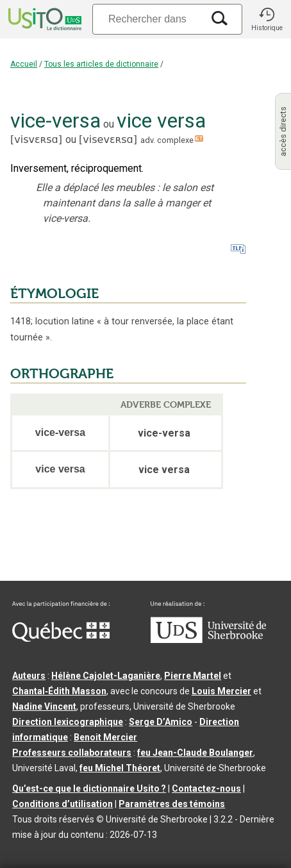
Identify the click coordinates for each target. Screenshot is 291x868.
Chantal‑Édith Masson (59, 691)
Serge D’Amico (161, 722)
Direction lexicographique (68, 722)
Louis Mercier (221, 691)
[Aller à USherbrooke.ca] (208, 640)
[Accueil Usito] (44, 19)
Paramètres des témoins (172, 804)
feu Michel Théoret (120, 768)
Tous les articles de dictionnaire (101, 64)
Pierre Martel (193, 676)
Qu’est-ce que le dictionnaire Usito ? (89, 789)
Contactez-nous (206, 789)
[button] (267, 19)
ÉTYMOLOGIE (54, 294)
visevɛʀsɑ (108, 139)
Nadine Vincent (44, 706)
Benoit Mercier (105, 737)
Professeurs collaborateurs (72, 753)
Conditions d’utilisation (62, 804)
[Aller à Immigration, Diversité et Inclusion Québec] (61, 638)
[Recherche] (147, 19)
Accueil (24, 64)
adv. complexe (167, 140)
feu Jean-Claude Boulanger (195, 753)
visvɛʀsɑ (36, 139)
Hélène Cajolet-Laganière (106, 676)
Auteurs (29, 676)
